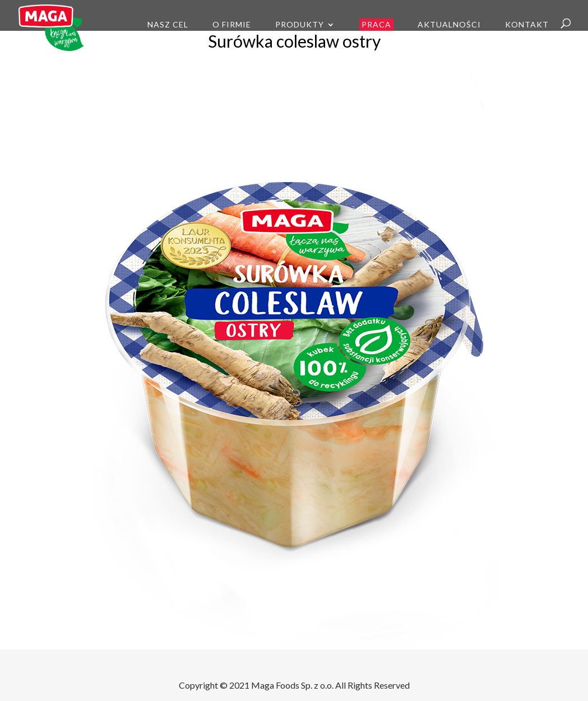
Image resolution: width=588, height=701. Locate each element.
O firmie (232, 25)
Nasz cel (168, 25)
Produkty (300, 25)
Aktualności (449, 25)
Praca (376, 24)
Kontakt (527, 25)
